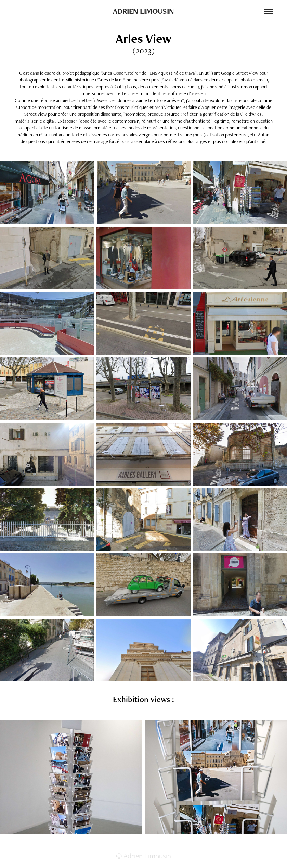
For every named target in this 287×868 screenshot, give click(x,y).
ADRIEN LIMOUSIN (143, 11)
